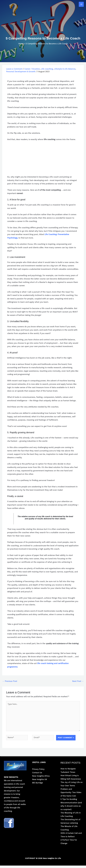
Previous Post (10, 681)
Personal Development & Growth (21, 72)
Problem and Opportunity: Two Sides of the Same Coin (71, 792)
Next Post (78, 681)
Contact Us (37, 773)
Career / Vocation (32, 69)
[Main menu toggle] (81, 4)
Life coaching (47, 69)
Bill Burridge (38, 783)
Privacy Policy (38, 769)
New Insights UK (40, 779)
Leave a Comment (14, 69)
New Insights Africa (41, 776)
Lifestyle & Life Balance (65, 69)
